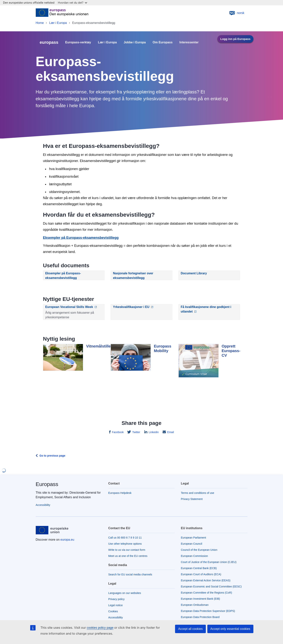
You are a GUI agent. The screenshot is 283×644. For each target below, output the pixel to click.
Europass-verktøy (78, 42)
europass (49, 42)
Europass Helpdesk (120, 493)
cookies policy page (100, 628)
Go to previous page (52, 456)
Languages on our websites (125, 593)
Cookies (113, 611)
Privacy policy (117, 599)
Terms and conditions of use (198, 493)
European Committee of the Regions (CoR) (207, 593)
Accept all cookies (190, 629)
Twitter (136, 432)
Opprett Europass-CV (231, 351)
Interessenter (189, 42)
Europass (47, 484)
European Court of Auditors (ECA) (201, 574)
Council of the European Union (199, 550)
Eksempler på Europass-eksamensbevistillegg (81, 238)
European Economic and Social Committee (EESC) (211, 586)
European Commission (195, 556)
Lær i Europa (58, 23)
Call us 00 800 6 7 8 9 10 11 (125, 538)
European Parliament (194, 538)
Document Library (194, 273)
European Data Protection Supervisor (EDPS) (208, 611)
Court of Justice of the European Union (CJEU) (209, 562)
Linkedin (153, 432)
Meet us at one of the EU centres (128, 556)
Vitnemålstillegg (101, 346)
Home (40, 23)
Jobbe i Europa (135, 42)
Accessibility (43, 505)
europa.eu (67, 540)
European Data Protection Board (200, 617)
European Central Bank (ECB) (199, 568)
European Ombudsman (195, 605)
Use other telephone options (125, 544)
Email (170, 432)
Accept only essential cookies (230, 629)
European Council (192, 544)
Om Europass (163, 42)
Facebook (117, 432)
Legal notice (116, 605)
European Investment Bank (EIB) (201, 599)
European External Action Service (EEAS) (206, 580)
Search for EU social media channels (130, 574)
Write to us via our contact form (127, 550)
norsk (237, 13)
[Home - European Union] (62, 13)
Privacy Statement (192, 499)
